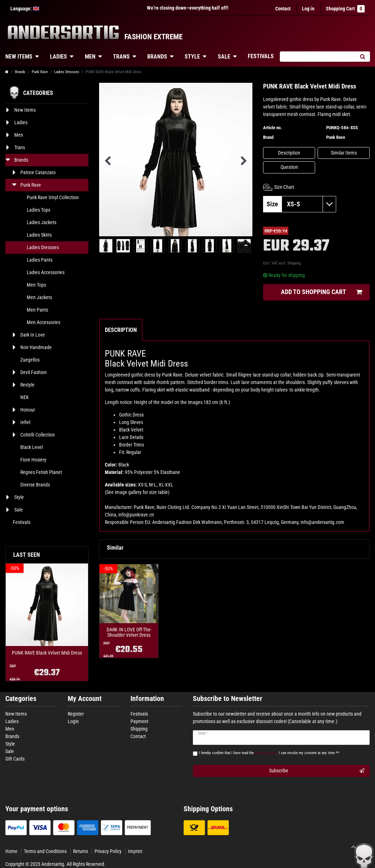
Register (76, 714)
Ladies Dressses (67, 72)
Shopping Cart (345, 9)
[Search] (362, 57)
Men (90, 57)
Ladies (58, 57)
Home (11, 851)
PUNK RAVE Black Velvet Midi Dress (47, 653)
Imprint (135, 851)
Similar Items (344, 153)
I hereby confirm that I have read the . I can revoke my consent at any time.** (269, 753)
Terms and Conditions (45, 851)
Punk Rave (40, 72)
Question (289, 167)
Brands (157, 57)
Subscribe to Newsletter (228, 699)
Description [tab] (121, 330)
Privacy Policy (108, 851)
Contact (283, 9)
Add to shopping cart (321, 292)
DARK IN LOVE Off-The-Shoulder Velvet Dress (129, 632)
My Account (85, 699)
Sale (224, 57)
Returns (81, 851)
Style (192, 57)
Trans (121, 57)
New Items (16, 714)
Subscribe (317, 771)
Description (289, 153)
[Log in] (308, 9)
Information (147, 699)
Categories (21, 699)
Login (73, 721)
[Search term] (317, 57)
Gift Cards (15, 759)
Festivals (261, 56)
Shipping (294, 263)
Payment (139, 721)
